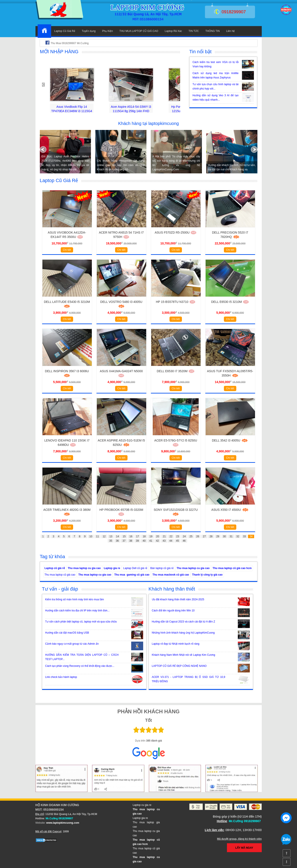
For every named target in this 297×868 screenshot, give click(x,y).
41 (151, 541)
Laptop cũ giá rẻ (55, 568)
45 (177, 541)
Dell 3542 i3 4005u (230, 440)
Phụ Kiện (107, 31)
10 (91, 536)
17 (137, 536)
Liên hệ (231, 31)
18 (144, 536)
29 (218, 536)
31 (231, 536)
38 (131, 541)
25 (191, 536)
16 (131, 536)
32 (238, 536)
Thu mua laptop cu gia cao (84, 568)
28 (211, 536)
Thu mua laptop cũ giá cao (60, 575)
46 (184, 541)
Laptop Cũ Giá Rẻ (65, 31)
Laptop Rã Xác (173, 31)
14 (117, 536)
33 (244, 536)
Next (175, 85)
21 (164, 536)
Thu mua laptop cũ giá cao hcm (232, 568)
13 (111, 536)
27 (204, 536)
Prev (45, 85)
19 (151, 536)
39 (137, 541)
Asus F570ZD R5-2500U (176, 232)
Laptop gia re (112, 568)
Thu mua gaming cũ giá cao (132, 575)
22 (171, 536)
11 (97, 536)
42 (157, 541)
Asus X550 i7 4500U (230, 510)
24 (184, 536)
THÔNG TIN (213, 31)
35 (111, 541)
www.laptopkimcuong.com (63, 823)
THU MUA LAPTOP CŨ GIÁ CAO (139, 31)
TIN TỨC (194, 31)
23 (178, 536)
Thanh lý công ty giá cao (207, 575)
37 (124, 541)
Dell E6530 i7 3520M (176, 371)
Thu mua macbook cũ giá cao (171, 575)
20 (158, 536)
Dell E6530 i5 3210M (230, 302)
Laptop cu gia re (142, 805)
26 (198, 536)
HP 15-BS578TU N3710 (176, 302)
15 (124, 536)
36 (117, 541)
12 (104, 536)
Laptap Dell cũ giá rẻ (135, 568)
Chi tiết (67, 250)
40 (144, 541)
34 (251, 536)
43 (164, 541)
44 (171, 541)
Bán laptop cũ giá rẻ (162, 568)
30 (224, 536)
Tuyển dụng (89, 31)
